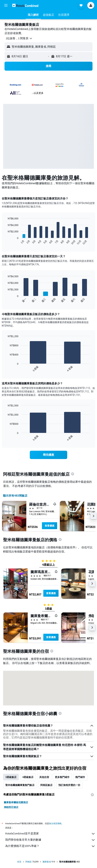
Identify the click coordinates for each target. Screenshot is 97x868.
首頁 (19, 862)
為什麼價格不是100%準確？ (50, 846)
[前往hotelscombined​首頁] (25, 5)
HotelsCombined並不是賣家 (50, 834)
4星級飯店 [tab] (28, 777)
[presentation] (73, 474)
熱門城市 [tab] (80, 777)
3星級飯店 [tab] (11, 777)
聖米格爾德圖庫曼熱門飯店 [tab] (20, 785)
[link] (48, 455)
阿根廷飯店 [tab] (46, 785)
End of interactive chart (6, 242)
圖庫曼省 (47, 862)
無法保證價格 (55, 823)
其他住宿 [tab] (44, 777)
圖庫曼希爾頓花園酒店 (16, 802)
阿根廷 (29, 862)
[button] (6, 5)
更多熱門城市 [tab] (62, 777)
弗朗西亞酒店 (11, 807)
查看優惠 (50, 526)
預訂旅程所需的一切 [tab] (69, 785)
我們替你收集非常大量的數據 (50, 840)
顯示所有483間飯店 (15, 496)
